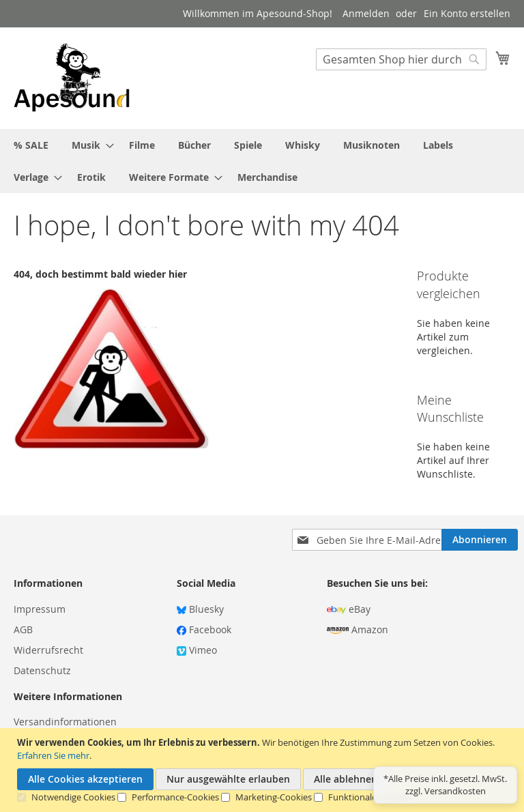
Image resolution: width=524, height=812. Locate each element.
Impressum (40, 609)
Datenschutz (42, 670)
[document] (264, 770)
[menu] (262, 161)
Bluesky (200, 609)
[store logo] (72, 77)
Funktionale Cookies (369, 797)
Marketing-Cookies (274, 797)
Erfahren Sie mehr (53, 755)
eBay (349, 609)
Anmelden (366, 13)
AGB (23, 629)
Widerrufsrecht (48, 650)
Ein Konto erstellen (467, 13)
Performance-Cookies (175, 797)
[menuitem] (31, 145)
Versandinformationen (65, 722)
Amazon (358, 629)
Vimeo (197, 650)
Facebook (204, 629)
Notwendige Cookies (73, 797)
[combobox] (401, 59)
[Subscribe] (480, 540)
